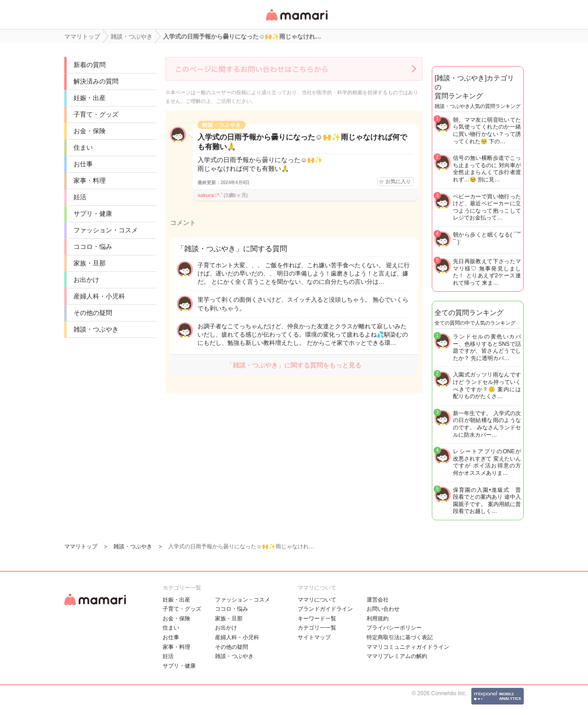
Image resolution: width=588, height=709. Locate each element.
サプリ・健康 (93, 214)
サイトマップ (314, 637)
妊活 (80, 197)
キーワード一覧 (317, 619)
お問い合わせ (383, 609)
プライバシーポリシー (394, 628)
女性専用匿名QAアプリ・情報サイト (296, 21)
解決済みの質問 (96, 81)
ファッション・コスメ (106, 230)
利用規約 (378, 619)
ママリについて (317, 600)
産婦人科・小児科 (99, 296)
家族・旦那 (90, 263)
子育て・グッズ (96, 114)
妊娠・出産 (90, 98)
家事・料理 (90, 180)
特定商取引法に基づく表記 (400, 637)
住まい (83, 147)
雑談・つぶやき (96, 329)
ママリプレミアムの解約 (397, 656)
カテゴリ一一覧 (317, 628)
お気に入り (398, 181)
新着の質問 (90, 65)
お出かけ (86, 280)
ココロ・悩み (93, 247)
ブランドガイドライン (325, 609)
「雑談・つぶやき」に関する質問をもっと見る (294, 365)
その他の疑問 (93, 313)
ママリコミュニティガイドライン (408, 647)
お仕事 (83, 164)
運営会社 (378, 600)
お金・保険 (90, 131)
